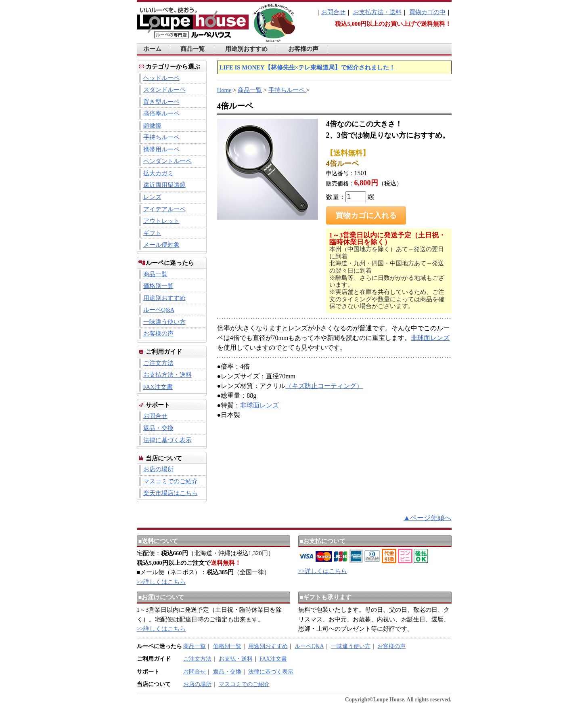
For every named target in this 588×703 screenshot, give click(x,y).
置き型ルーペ (161, 102)
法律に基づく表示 (167, 440)
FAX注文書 (158, 387)
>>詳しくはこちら (161, 582)
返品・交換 (158, 428)
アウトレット (161, 221)
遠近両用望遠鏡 (164, 185)
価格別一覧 (158, 286)
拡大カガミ (158, 173)
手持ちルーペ (161, 137)
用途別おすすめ (246, 49)
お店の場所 (158, 469)
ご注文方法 (158, 363)
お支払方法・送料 (377, 12)
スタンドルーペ (164, 90)
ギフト (152, 233)
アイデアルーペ (164, 209)
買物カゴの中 (427, 12)
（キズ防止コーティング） (324, 386)
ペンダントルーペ (167, 161)
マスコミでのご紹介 (171, 481)
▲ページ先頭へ (428, 518)
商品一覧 (193, 49)
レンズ (152, 197)
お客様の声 (303, 49)
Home (224, 90)
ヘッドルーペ (161, 78)
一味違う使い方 (164, 322)
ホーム (152, 49)
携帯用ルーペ (161, 149)
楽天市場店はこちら (171, 493)
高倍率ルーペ (161, 113)
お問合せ (333, 12)
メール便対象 (161, 245)
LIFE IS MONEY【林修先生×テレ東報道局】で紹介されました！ (307, 67)
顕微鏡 (152, 126)
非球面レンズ (430, 338)
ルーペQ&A (159, 310)
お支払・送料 (236, 659)
